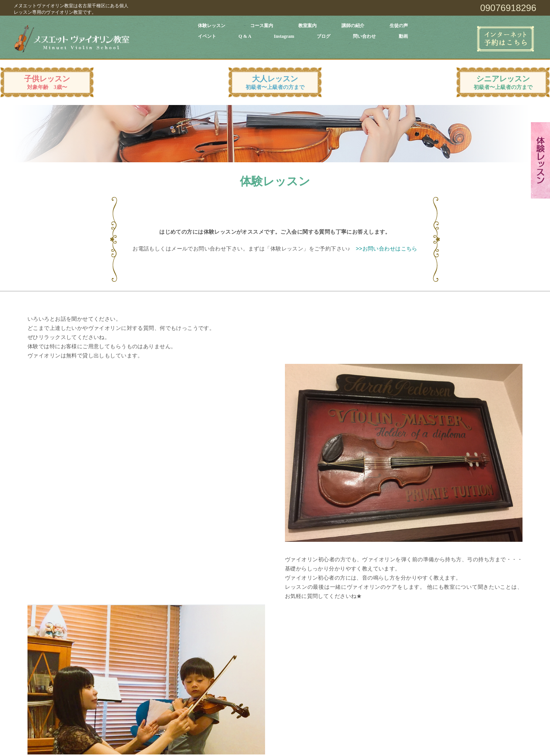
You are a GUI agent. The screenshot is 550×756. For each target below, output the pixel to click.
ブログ (324, 36)
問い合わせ (364, 36)
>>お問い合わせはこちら (386, 249)
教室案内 (307, 26)
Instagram (284, 36)
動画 (403, 36)
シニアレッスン (503, 82)
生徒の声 (399, 26)
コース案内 (262, 26)
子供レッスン (47, 82)
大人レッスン (275, 82)
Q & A (245, 36)
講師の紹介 (353, 26)
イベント (207, 36)
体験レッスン (212, 26)
